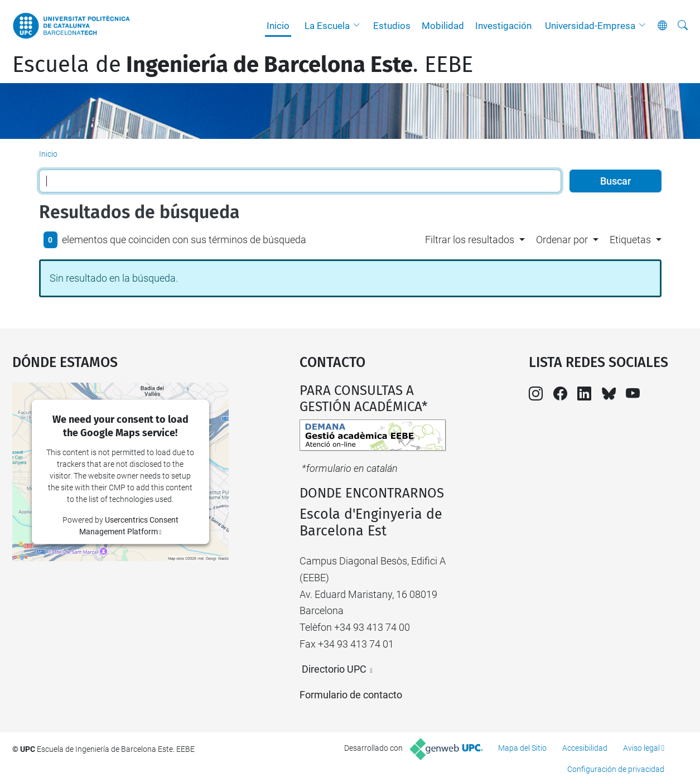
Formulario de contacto (351, 695)
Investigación (503, 26)
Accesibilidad (585, 748)
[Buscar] (683, 26)
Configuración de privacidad (616, 769)
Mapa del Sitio (522, 748)
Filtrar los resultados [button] (470, 240)
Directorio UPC (334, 669)
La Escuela (327, 26)
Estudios (392, 26)
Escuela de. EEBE (243, 65)
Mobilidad (443, 26)
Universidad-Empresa (590, 26)
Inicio (278, 26)
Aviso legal (641, 748)
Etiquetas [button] (630, 240)
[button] (359, 26)
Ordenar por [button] (562, 240)
